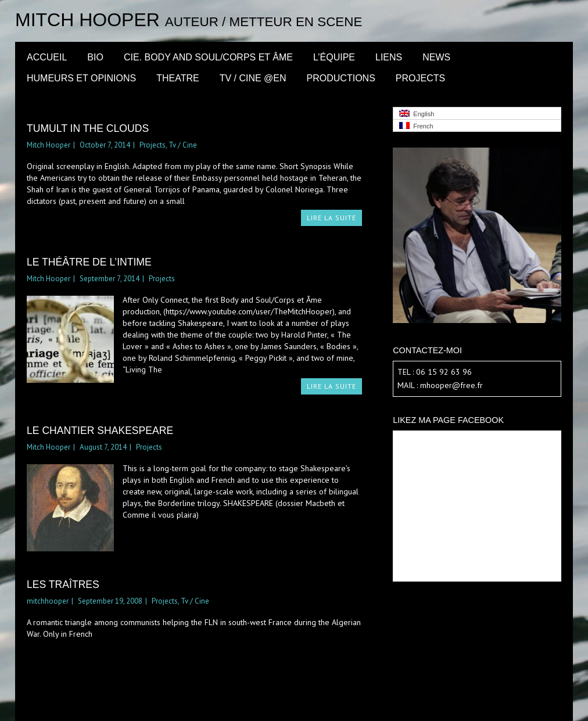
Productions (341, 78)
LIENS (389, 57)
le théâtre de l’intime (89, 262)
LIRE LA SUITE (331, 218)
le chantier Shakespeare (100, 431)
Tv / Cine (183, 145)
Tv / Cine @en (253, 78)
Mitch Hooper (87, 20)
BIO (95, 57)
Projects (420, 78)
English (417, 114)
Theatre (178, 78)
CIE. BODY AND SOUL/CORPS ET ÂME (208, 57)
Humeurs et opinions (81, 78)
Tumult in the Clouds (88, 128)
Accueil (47, 57)
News (436, 57)
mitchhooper (48, 601)
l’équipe (334, 57)
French (416, 126)
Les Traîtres (63, 584)
